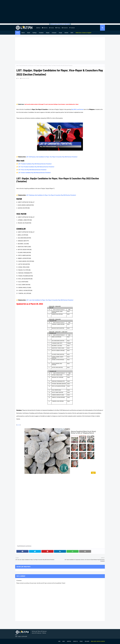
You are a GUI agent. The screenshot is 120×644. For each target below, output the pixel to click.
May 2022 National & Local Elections (26, 65)
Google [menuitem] (60, 33)
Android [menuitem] (66, 33)
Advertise (45, 28)
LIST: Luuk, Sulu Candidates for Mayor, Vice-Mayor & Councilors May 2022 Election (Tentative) (50, 300)
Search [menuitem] (23, 33)
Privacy (58, 28)
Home (18, 65)
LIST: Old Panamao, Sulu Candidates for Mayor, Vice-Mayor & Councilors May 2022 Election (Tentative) (52, 157)
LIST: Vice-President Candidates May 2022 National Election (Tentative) (36, 167)
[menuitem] (83, 33)
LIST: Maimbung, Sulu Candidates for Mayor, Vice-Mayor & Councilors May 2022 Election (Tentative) (51, 195)
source (18, 425)
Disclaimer (65, 28)
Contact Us (75, 641)
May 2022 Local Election (77, 109)
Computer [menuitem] (54, 33)
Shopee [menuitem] (48, 33)
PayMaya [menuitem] (35, 33)
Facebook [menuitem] (41, 33)
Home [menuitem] (18, 33)
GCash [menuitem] (29, 33)
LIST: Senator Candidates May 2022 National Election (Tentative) (34, 173)
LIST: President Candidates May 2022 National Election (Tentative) (35, 164)
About (38, 28)
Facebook (72, 28)
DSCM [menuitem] (72, 33)
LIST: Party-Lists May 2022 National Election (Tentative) (32, 170)
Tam (18, 78)
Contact (52, 28)
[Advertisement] (60, 12)
